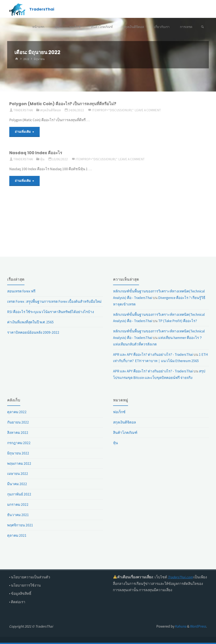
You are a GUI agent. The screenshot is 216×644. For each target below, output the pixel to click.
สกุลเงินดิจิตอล (50, 110)
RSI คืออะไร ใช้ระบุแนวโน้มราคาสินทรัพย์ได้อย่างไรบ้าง (51, 312)
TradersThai (42, 9)
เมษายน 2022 (18, 474)
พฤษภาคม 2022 (19, 463)
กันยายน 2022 (18, 422)
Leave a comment (148, 110)
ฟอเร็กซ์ (119, 412)
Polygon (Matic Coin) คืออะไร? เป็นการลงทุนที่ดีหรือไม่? (63, 104)
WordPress (198, 626)
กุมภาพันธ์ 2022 (19, 494)
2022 (26, 59)
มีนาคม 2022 (17, 484)
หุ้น (42, 159)
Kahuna (180, 626)
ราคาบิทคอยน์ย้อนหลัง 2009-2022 (33, 332)
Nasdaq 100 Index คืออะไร (36, 153)
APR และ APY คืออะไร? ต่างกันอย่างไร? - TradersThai (153, 355)
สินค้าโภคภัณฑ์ (125, 433)
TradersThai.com (180, 577)
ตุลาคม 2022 (17, 412)
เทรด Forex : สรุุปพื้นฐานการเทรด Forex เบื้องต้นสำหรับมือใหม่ (54, 301)
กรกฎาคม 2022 (19, 443)
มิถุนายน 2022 (18, 453)
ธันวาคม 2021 (18, 515)
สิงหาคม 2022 (18, 433)
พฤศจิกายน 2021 (20, 525)
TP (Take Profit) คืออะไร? (178, 321)
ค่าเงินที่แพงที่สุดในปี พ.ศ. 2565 (30, 322)
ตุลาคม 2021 (17, 535)
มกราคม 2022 (18, 505)
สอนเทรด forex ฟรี (21, 291)
